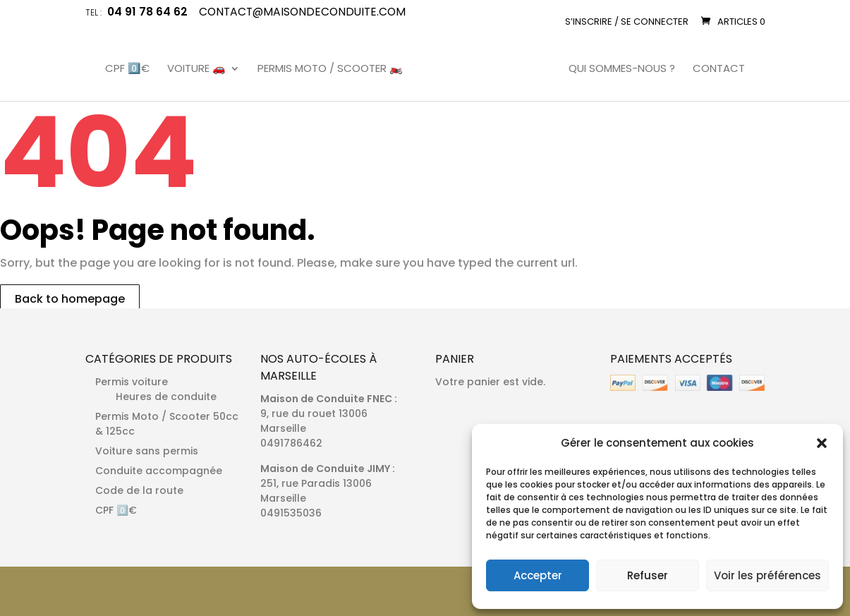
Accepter (538, 575)
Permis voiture (132, 382)
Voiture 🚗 (196, 69)
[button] (822, 443)
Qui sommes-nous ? (622, 69)
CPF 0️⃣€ (127, 69)
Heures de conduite (166, 397)
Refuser (648, 575)
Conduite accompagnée (159, 471)
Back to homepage (70, 299)
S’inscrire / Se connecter (627, 22)
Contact (719, 69)
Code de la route (139, 490)
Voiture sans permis (147, 451)
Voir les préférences (767, 575)
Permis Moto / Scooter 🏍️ (330, 69)
